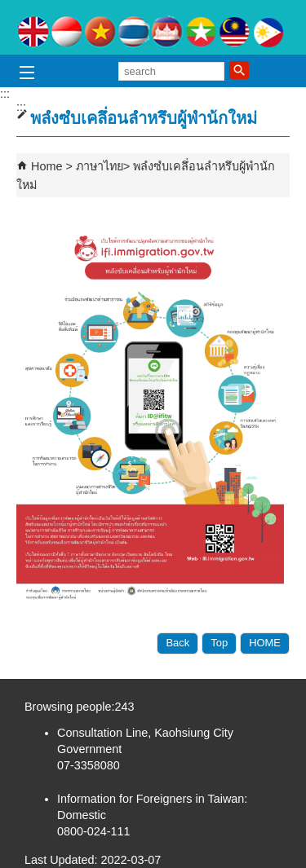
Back (177, 643)
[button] (239, 70)
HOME (265, 643)
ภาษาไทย (100, 166)
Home (47, 166)
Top (219, 643)
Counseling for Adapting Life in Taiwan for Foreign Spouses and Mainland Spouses (153, 27)
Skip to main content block (9, 9)
